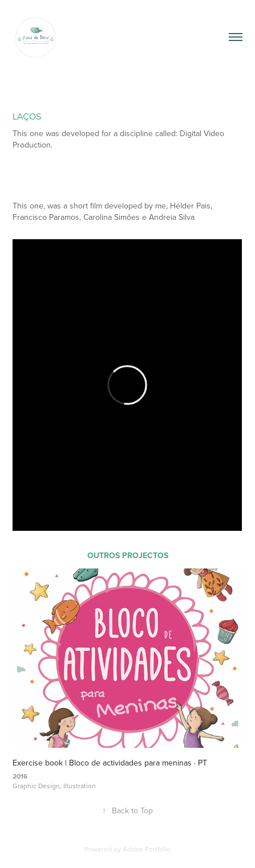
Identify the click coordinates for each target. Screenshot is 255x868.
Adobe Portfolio (147, 849)
